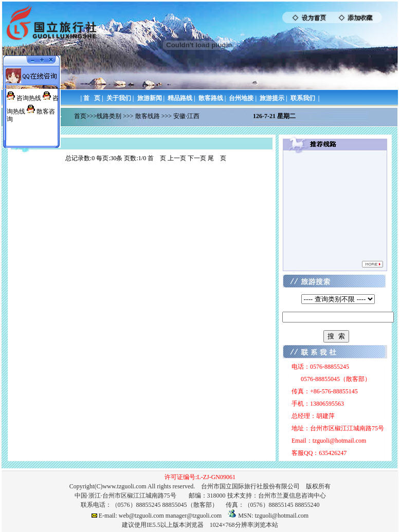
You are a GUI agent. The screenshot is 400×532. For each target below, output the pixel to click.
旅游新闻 (150, 98)
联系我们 (303, 98)
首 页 (92, 98)
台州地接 (241, 98)
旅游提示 (272, 98)
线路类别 (109, 116)
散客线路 (148, 116)
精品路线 (180, 98)
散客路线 (211, 98)
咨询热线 (29, 98)
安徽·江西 (186, 116)
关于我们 (119, 98)
